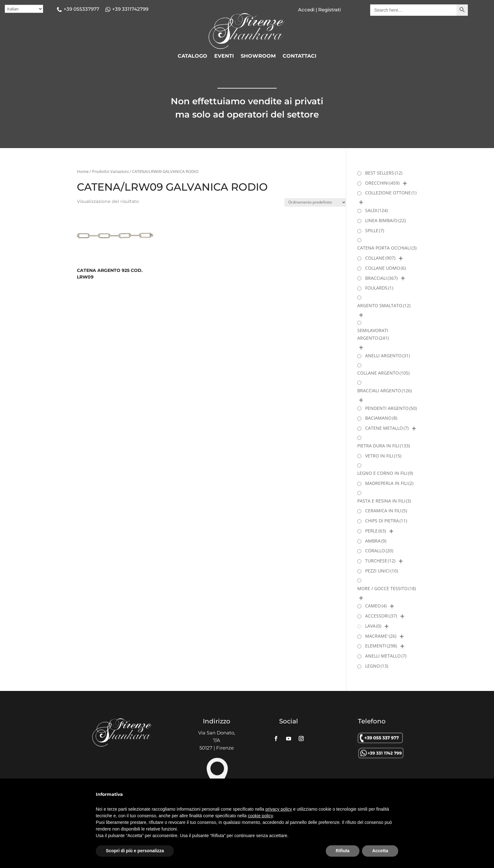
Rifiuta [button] (343, 851)
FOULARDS (379, 288)
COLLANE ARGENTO (383, 373)
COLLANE (380, 258)
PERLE (376, 531)
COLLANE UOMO (385, 268)
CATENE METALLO (387, 428)
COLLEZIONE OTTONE (391, 193)
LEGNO (377, 666)
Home (83, 171)
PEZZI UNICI (382, 571)
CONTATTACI (299, 56)
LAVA (373, 626)
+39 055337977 (81, 9)
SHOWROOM (258, 56)
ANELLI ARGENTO (388, 356)
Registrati (329, 10)
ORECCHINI (382, 183)
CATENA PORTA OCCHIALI (387, 248)
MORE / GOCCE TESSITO (387, 588)
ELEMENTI (381, 646)
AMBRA (376, 541)
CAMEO (376, 606)
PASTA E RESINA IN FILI (384, 501)
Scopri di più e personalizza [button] (135, 851)
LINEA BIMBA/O (385, 220)
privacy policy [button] (279, 809)
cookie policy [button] (260, 816)
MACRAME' (381, 636)
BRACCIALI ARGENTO (385, 391)
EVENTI (224, 56)
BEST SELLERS (384, 173)
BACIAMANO (381, 418)
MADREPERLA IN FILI (389, 483)
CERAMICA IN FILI (386, 511)
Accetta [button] (380, 851)
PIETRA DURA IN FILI (384, 446)
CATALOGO (192, 56)
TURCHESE (380, 561)
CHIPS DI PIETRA (386, 521)
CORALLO (379, 551)
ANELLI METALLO (386, 656)
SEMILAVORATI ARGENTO (373, 334)
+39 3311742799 (130, 9)
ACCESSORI (381, 616)
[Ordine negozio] (315, 202)
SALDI (376, 210)
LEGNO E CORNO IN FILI (385, 473)
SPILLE (375, 230)
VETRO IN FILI (383, 456)
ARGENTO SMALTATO (384, 305)
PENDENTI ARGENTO (391, 408)
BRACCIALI (381, 278)
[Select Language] (24, 9)
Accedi (306, 10)
